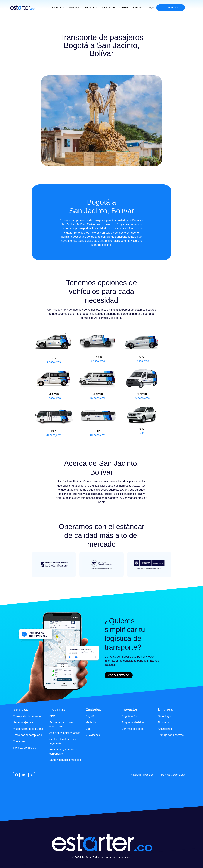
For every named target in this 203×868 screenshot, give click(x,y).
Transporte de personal (27, 716)
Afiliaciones (139, 7)
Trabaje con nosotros (171, 735)
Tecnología (75, 7)
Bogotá (90, 716)
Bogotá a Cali (130, 716)
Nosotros (124, 7)
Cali (88, 729)
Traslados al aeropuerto (28, 735)
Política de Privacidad (141, 775)
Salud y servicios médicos (65, 760)
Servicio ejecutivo (24, 722)
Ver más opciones (133, 729)
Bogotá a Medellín (133, 722)
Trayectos (19, 741)
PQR (152, 7)
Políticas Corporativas (173, 775)
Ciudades (108, 8)
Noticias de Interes (25, 748)
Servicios (58, 8)
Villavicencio (93, 735)
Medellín (91, 722)
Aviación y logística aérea (65, 733)
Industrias (91, 8)
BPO (52, 716)
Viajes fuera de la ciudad (28, 729)
